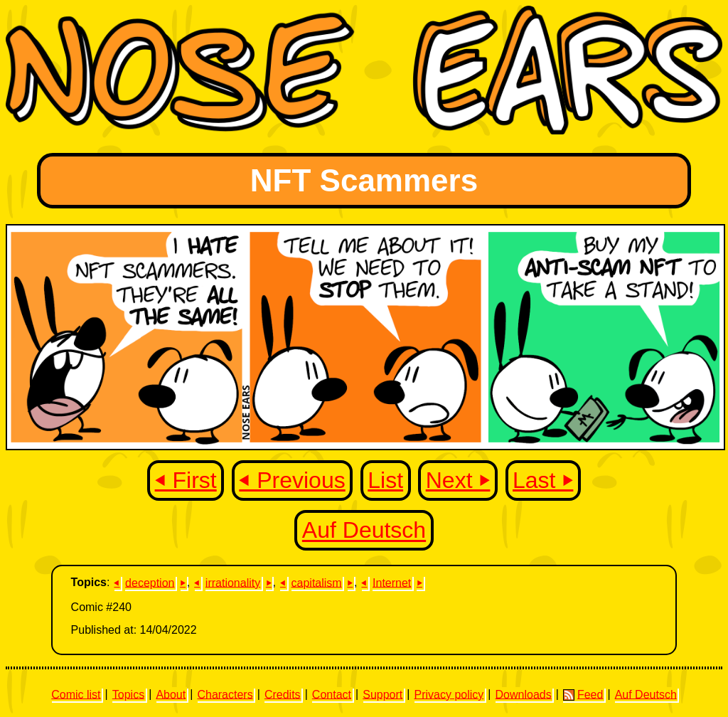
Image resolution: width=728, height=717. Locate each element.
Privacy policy (449, 694)
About (171, 694)
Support (382, 694)
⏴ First (186, 480)
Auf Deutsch (364, 531)
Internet (392, 582)
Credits (283, 694)
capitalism (317, 582)
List (385, 480)
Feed (583, 694)
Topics (128, 694)
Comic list (76, 694)
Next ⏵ (458, 480)
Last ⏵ (543, 480)
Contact (332, 694)
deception (150, 582)
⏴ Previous (292, 480)
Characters (225, 694)
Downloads (524, 694)
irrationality (233, 582)
